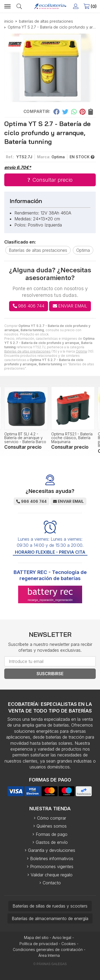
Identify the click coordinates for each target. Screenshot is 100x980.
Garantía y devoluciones (52, 850)
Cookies (69, 944)
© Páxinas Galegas (50, 964)
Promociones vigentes (52, 866)
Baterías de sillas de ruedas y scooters (50, 906)
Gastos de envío (52, 842)
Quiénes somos (52, 826)
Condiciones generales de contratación (48, 949)
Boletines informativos (52, 858)
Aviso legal (62, 938)
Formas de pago (52, 834)
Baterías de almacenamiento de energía (50, 918)
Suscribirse (50, 674)
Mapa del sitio (36, 938)
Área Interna (49, 955)
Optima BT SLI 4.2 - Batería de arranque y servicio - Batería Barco (25, 438)
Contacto (52, 883)
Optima (81, 351)
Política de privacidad (39, 944)
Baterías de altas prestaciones (27, 351)
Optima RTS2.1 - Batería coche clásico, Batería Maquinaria (72, 438)
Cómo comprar (52, 818)
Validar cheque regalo (52, 875)
